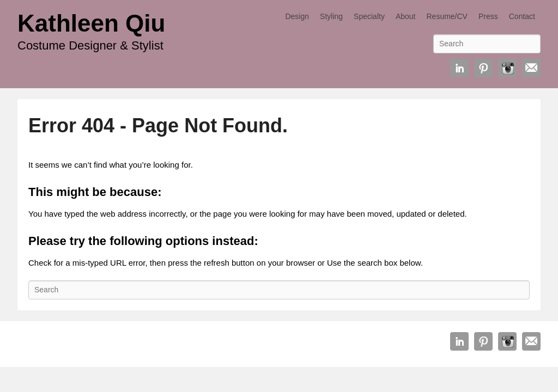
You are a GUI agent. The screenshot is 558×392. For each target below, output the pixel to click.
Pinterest (483, 68)
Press (488, 16)
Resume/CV (447, 16)
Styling (331, 16)
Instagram (507, 68)
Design (297, 16)
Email (531, 68)
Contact (522, 16)
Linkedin (459, 68)
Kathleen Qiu (91, 23)
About (406, 16)
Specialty (369, 16)
